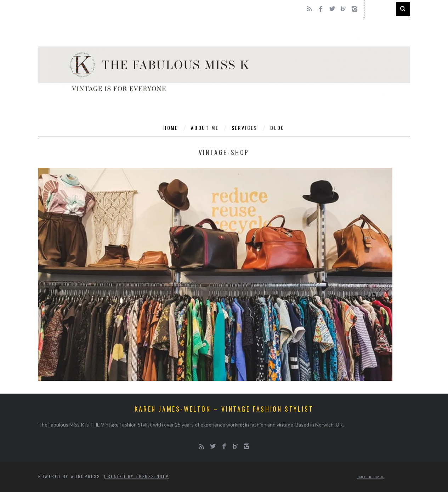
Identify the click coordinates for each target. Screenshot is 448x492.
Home (171, 128)
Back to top (371, 477)
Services (245, 128)
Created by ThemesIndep (137, 476)
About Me (205, 128)
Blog (277, 128)
